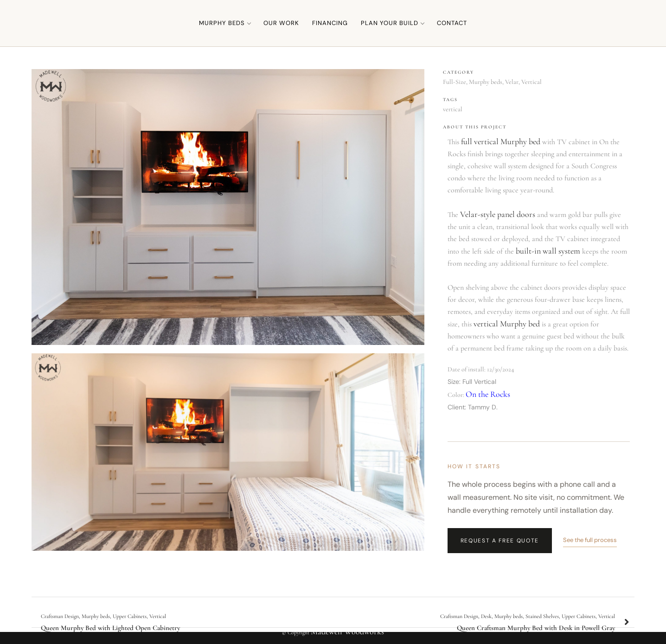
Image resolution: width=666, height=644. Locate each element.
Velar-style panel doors (498, 214)
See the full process (590, 540)
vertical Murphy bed (507, 324)
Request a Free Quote (500, 541)
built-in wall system (548, 251)
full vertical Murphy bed (501, 141)
